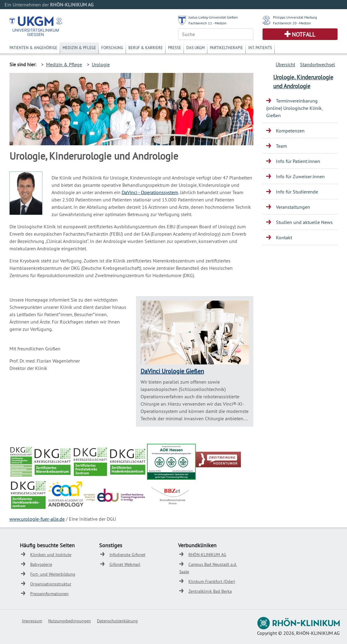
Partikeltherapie (226, 48)
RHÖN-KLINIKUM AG (207, 555)
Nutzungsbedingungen (70, 621)
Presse (175, 48)
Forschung (112, 48)
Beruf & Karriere (146, 48)
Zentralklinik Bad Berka (210, 591)
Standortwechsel (318, 64)
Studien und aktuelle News (304, 222)
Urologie (101, 64)
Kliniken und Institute (51, 555)
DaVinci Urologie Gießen (172, 371)
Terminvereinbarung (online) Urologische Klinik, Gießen (294, 108)
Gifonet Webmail (125, 564)
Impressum (32, 621)
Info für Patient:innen (298, 161)
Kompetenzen (290, 131)
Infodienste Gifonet (127, 555)
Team (281, 146)
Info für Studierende (297, 192)
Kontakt (284, 237)
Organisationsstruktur (51, 584)
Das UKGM (195, 48)
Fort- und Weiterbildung (53, 574)
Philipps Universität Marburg (295, 17)
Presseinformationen (49, 594)
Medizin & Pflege (79, 48)
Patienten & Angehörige (33, 48)
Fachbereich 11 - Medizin (207, 23)
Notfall (304, 34)
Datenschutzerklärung (117, 621)
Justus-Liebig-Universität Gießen (213, 17)
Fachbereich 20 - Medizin (292, 23)
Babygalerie (41, 564)
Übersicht (285, 64)
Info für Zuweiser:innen (300, 176)
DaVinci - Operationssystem (150, 192)
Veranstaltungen (293, 207)
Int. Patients (260, 48)
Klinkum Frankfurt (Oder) (212, 581)
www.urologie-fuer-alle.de (37, 519)
